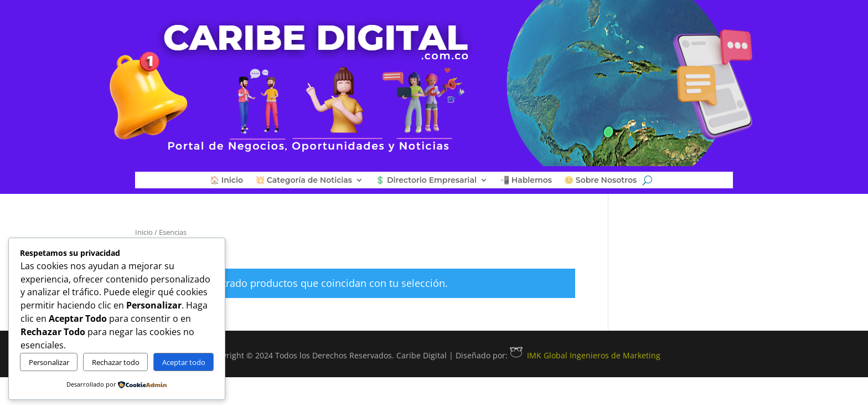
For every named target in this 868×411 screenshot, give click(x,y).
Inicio (144, 232)
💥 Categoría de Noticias (304, 181)
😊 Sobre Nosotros (600, 181)
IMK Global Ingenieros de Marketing (585, 355)
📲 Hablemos (526, 181)
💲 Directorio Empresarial (426, 181)
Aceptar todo (184, 362)
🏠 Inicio (226, 181)
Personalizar (49, 362)
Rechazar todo (116, 362)
